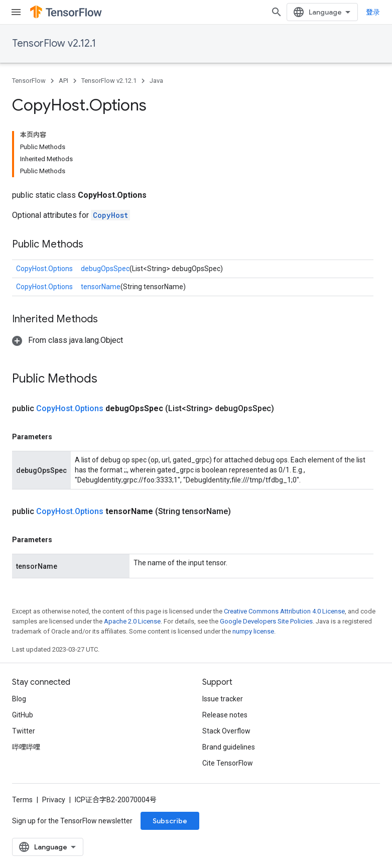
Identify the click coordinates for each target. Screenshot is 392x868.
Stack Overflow (226, 731)
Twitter (24, 731)
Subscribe (170, 821)
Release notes (225, 715)
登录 (373, 12)
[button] (68, 340)
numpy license (253, 631)
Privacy (54, 800)
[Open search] (277, 12)
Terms (22, 800)
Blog (19, 699)
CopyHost (110, 215)
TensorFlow (29, 81)
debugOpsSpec (105, 269)
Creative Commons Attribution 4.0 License (284, 611)
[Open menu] (16, 12)
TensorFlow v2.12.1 (54, 43)
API (63, 81)
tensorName (101, 287)
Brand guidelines (229, 747)
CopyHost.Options (44, 269)
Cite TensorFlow (228, 763)
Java (156, 81)
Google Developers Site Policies (266, 621)
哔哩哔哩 (26, 747)
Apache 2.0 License (132, 621)
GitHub (23, 715)
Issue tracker (223, 699)
